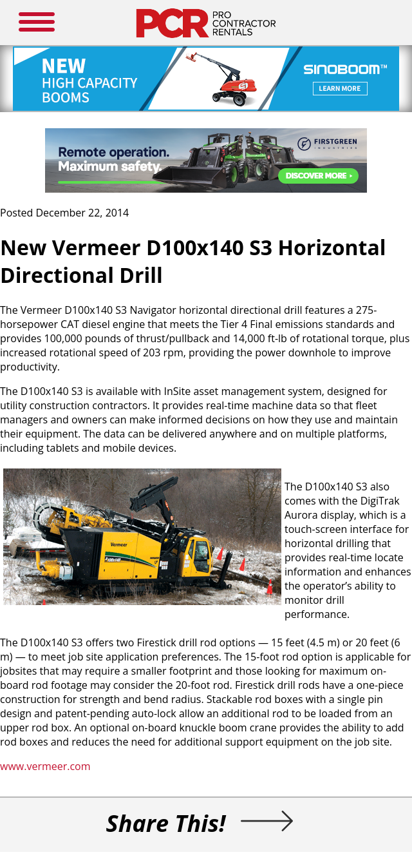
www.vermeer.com (45, 766)
